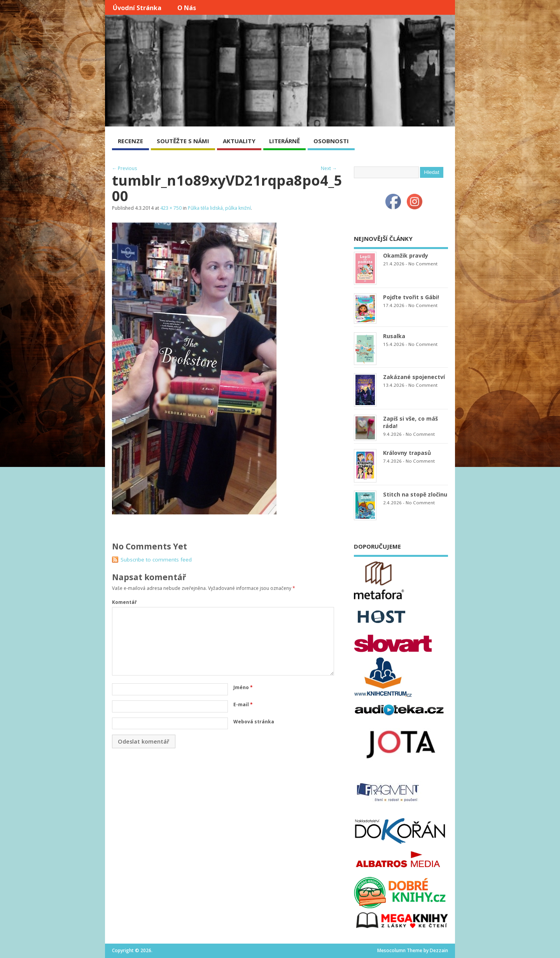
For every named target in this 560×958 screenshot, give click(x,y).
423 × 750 (171, 208)
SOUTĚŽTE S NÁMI (183, 141)
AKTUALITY (239, 141)
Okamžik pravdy (406, 255)
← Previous (124, 168)
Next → (329, 168)
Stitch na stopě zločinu (415, 494)
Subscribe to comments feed (156, 560)
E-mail (243, 704)
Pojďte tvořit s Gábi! (411, 297)
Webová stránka (254, 722)
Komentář (124, 602)
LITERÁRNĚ (284, 141)
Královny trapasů (407, 453)
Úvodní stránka (137, 8)
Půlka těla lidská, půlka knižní (219, 208)
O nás (187, 8)
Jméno (243, 687)
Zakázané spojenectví (414, 377)
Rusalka (394, 336)
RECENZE (130, 141)
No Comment (423, 264)
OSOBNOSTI (331, 141)
